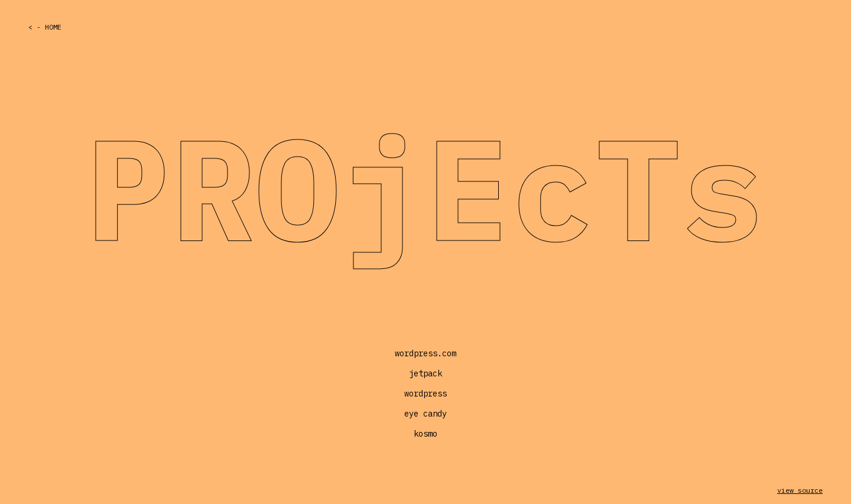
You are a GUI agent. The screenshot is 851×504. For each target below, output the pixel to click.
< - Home (45, 27)
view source (800, 490)
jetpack (425, 373)
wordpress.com (425, 353)
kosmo (425, 434)
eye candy (425, 414)
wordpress (425, 394)
